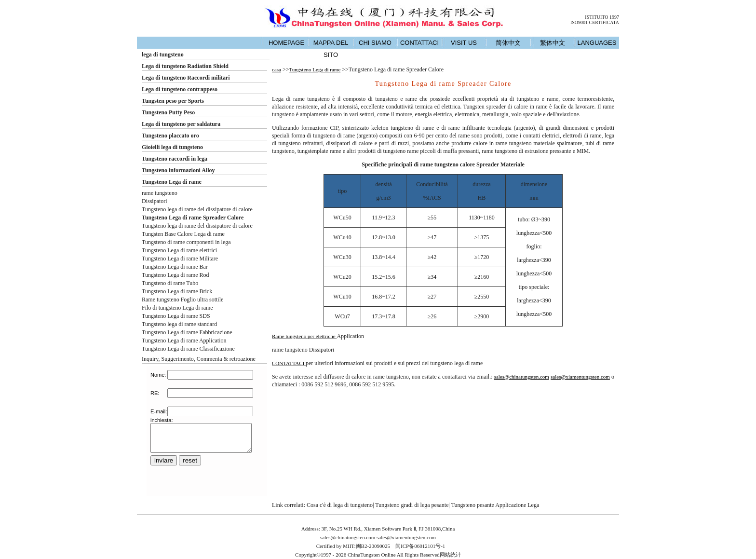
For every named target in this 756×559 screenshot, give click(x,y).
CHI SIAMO (375, 43)
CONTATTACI (419, 43)
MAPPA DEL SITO (331, 49)
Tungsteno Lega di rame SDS (176, 316)
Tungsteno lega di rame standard (179, 324)
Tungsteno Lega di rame (172, 182)
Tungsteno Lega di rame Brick (177, 291)
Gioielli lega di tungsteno (172, 147)
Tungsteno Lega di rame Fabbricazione (187, 332)
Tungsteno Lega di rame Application (184, 341)
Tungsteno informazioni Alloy (178, 170)
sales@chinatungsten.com (522, 377)
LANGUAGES (597, 43)
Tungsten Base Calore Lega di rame (183, 234)
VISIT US (464, 43)
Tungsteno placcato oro (170, 136)
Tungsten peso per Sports (173, 101)
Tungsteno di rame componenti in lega (186, 242)
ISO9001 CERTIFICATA (595, 22)
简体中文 (508, 43)
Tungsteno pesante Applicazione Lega (495, 505)
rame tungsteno (160, 193)
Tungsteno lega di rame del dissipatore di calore (197, 209)
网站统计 (450, 555)
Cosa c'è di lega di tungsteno (340, 505)
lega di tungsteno (163, 55)
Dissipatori (155, 201)
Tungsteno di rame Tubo (170, 283)
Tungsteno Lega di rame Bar (175, 267)
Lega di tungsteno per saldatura (181, 124)
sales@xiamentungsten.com (580, 377)
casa (277, 69)
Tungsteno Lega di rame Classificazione (188, 349)
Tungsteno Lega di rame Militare (180, 259)
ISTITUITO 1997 (602, 17)
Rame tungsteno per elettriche (304, 336)
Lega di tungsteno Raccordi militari (186, 78)
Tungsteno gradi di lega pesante (412, 505)
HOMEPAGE (286, 43)
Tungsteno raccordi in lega (175, 159)
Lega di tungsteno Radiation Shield (185, 66)
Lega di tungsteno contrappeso (180, 89)
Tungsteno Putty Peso (168, 112)
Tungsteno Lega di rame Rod (175, 275)
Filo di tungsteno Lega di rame (177, 308)
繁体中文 (553, 43)
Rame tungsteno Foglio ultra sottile (182, 300)
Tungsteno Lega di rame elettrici (179, 250)
